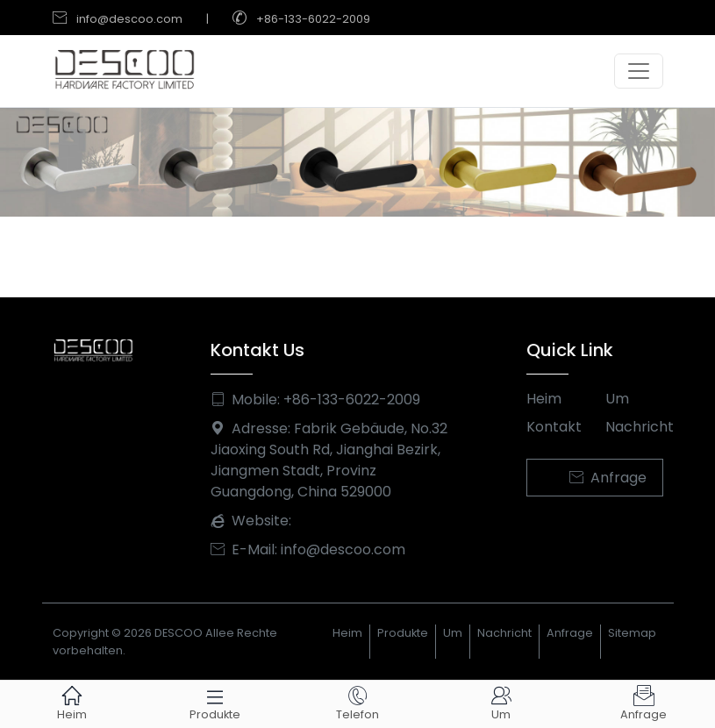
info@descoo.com (129, 19)
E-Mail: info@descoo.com (308, 550)
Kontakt (554, 427)
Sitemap (632, 633)
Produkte (403, 633)
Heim (544, 399)
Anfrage (608, 478)
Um (617, 399)
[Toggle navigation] (639, 71)
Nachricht (634, 427)
